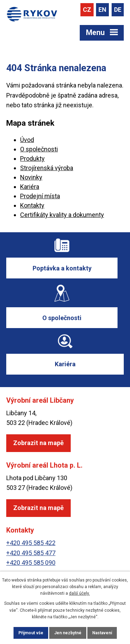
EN (102, 10)
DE (118, 10)
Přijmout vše (31, 633)
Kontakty (32, 205)
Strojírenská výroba (47, 168)
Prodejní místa (40, 196)
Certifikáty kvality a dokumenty (62, 215)
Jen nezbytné (68, 633)
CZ (87, 10)
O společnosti (39, 149)
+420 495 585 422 (31, 543)
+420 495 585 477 (31, 553)
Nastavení (102, 633)
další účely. (79, 593)
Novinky (31, 177)
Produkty (32, 158)
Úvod (27, 140)
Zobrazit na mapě (38, 443)
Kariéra (30, 187)
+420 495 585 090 (31, 563)
